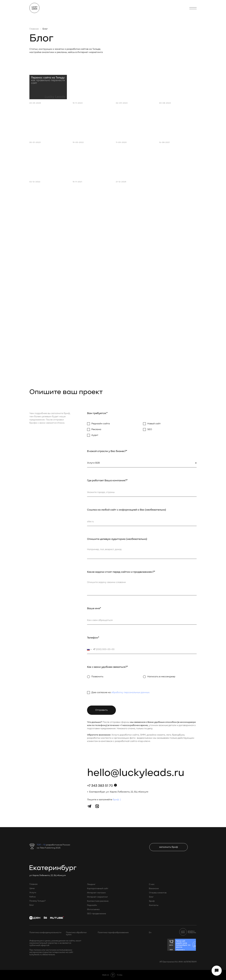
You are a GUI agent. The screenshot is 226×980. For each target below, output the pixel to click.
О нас (152, 884)
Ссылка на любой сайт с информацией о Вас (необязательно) (126, 510)
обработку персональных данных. (131, 693)
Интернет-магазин (96, 893)
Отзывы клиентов (158, 893)
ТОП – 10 (41, 845)
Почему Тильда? (37, 901)
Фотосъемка (93, 909)
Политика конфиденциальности (45, 933)
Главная (34, 29)
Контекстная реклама (98, 901)
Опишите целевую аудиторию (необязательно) (117, 539)
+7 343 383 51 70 (100, 786)
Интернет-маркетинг (97, 897)
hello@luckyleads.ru (136, 773)
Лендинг (91, 884)
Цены (32, 888)
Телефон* (93, 638)
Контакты (154, 905)
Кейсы (33, 897)
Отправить (101, 710)
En (150, 933)
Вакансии (154, 889)
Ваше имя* (94, 608)
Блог (32, 905)
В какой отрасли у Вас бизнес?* (107, 451)
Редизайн (92, 905)
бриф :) (117, 800)
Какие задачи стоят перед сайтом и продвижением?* (121, 572)
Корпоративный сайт (98, 889)
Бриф (152, 901)
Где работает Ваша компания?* (107, 481)
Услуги (33, 893)
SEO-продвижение (96, 914)
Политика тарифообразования (113, 933)
